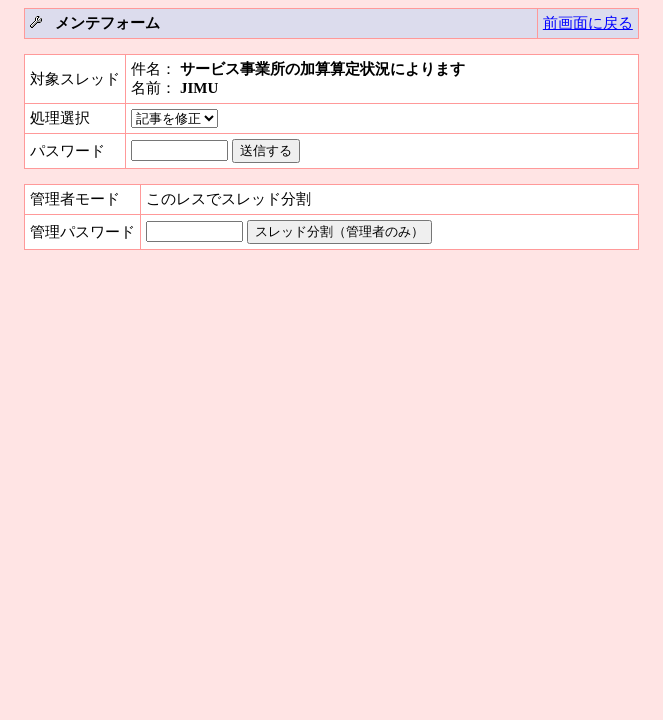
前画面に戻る (588, 23)
